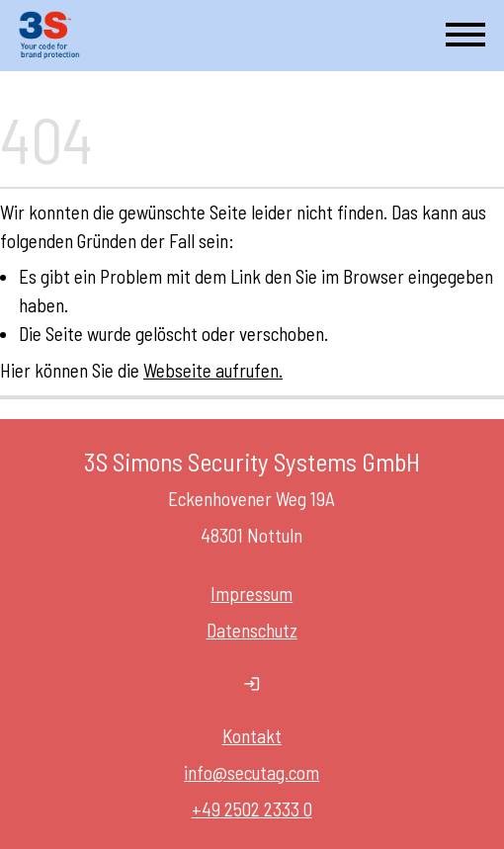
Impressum (252, 594)
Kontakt (252, 736)
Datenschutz (252, 630)
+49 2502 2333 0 (252, 809)
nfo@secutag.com (254, 772)
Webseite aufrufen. (213, 370)
